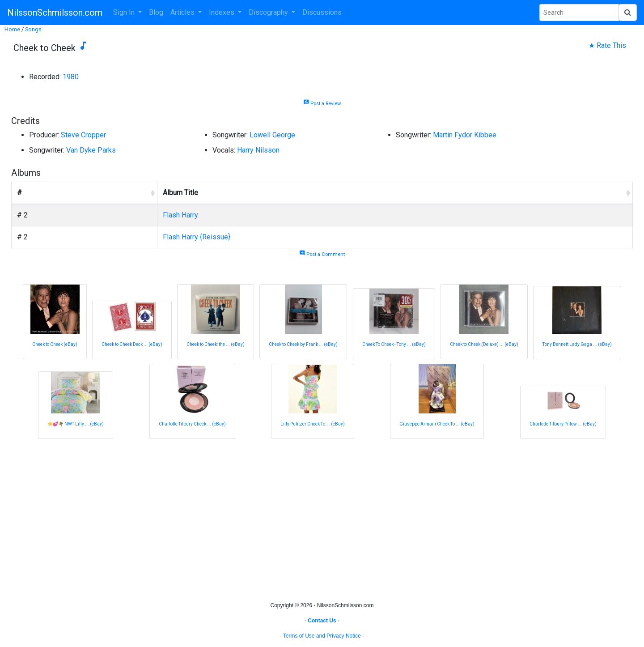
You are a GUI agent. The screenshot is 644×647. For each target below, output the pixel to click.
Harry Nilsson (258, 150)
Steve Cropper (83, 135)
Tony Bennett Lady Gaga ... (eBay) (577, 344)
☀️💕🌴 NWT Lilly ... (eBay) (76, 424)
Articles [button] (183, 12)
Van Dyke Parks (91, 150)
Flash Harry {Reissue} (197, 237)
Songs (33, 29)
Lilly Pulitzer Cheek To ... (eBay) (313, 424)
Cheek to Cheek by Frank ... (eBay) (303, 344)
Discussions (322, 12)
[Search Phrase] (579, 13)
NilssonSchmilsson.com (55, 13)
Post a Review (322, 104)
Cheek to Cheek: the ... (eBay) (216, 344)
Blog (156, 12)
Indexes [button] (222, 12)
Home (12, 29)
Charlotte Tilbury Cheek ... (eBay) (192, 424)
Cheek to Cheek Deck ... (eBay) (132, 344)
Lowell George (272, 135)
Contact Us (322, 621)
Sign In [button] (125, 12)
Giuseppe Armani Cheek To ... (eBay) (437, 424)
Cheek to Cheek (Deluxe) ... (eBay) (484, 344)
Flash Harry (180, 215)
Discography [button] (269, 12)
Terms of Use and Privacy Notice (322, 636)
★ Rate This (607, 45)
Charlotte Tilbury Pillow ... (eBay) (563, 424)
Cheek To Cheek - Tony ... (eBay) (394, 344)
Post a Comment (322, 254)
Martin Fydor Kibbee (465, 135)
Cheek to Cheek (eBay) (55, 344)
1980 (71, 77)
